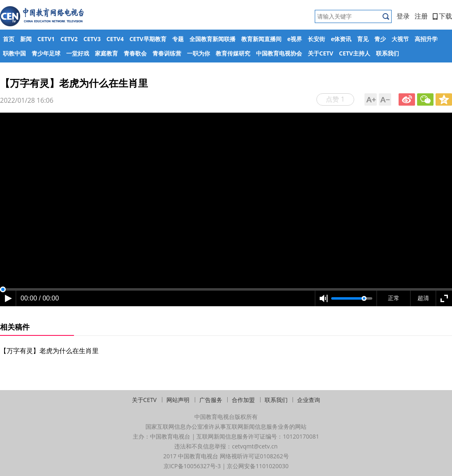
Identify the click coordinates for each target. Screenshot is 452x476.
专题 (178, 39)
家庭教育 (106, 53)
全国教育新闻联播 (212, 39)
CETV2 (69, 39)
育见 (363, 39)
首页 (9, 39)
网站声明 (178, 400)
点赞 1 (335, 99)
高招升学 (426, 39)
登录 (403, 16)
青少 (380, 39)
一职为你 (198, 53)
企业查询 (309, 400)
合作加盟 (243, 400)
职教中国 (14, 53)
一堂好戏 (78, 53)
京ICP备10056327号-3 (192, 466)
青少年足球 (46, 53)
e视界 (295, 39)
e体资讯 (341, 39)
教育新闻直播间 (261, 39)
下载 (442, 16)
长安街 (316, 39)
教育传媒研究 (233, 53)
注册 (421, 16)
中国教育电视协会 (279, 53)
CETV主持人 (355, 53)
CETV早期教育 (148, 39)
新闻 (26, 39)
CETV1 (46, 39)
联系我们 (387, 53)
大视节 (400, 39)
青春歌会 (135, 53)
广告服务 (211, 400)
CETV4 (115, 39)
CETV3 (92, 39)
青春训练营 (167, 53)
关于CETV (321, 53)
